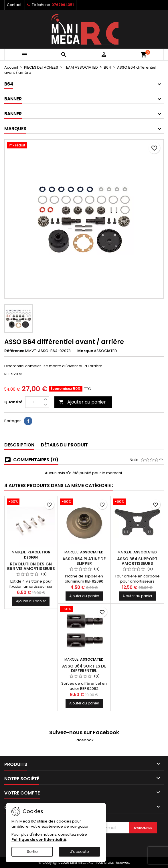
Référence (14, 351)
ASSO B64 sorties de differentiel (84, 668)
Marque (85, 351)
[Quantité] (34, 402)
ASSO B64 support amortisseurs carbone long (137, 563)
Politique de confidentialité (39, 840)
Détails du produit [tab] (64, 445)
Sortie (32, 852)
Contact (14, 5)
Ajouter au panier (82, 402)
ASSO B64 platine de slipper (84, 561)
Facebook (84, 740)
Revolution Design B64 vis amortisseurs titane (31, 569)
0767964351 (63, 5)
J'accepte (80, 852)
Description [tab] (19, 445)
